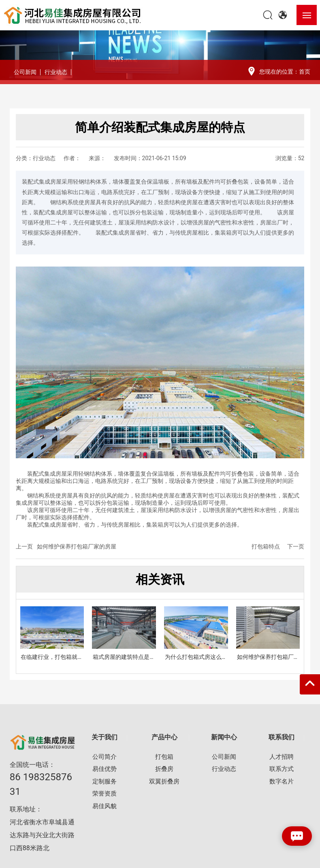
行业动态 (56, 72)
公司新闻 (25, 72)
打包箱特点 (266, 546)
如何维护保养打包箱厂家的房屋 (77, 546)
